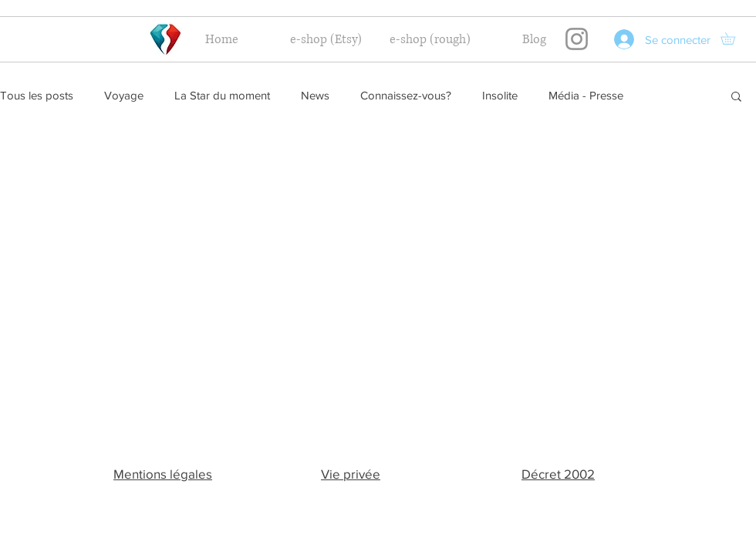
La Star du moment (222, 95)
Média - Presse (586, 95)
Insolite (500, 95)
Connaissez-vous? (406, 95)
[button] (734, 39)
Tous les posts (37, 95)
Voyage (124, 95)
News (315, 95)
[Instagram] (577, 39)
